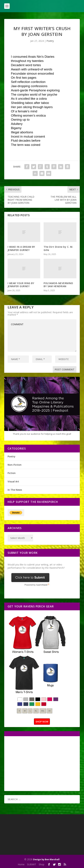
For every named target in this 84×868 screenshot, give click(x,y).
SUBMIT (32, 864)
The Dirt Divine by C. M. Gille (58, 248)
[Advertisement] (36, 763)
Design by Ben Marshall (46, 859)
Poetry (50, 41)
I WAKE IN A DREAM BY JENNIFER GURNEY (21, 248)
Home (21, 864)
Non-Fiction (15, 465)
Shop (41, 864)
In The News (15, 490)
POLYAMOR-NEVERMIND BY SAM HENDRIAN (58, 285)
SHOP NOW (42, 722)
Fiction (12, 473)
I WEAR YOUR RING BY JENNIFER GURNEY (21, 285)
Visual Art (13, 481)
